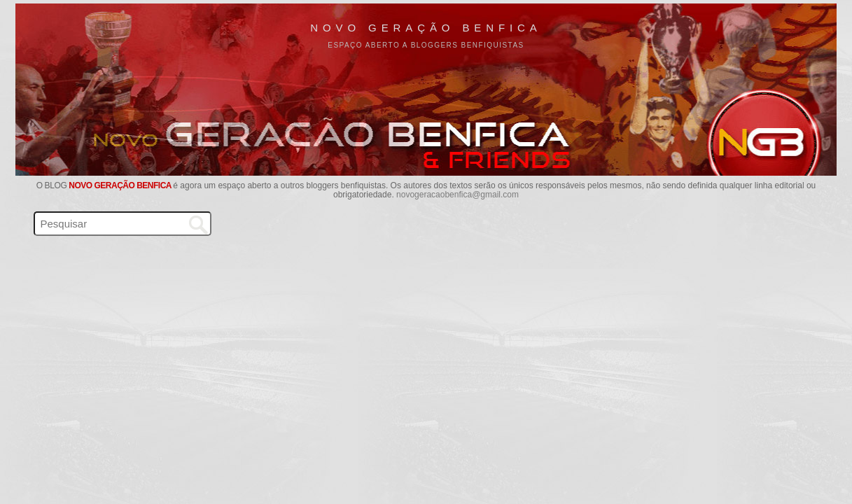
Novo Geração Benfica (426, 28)
